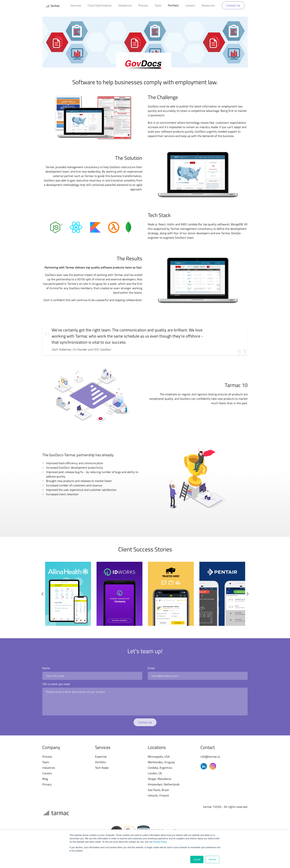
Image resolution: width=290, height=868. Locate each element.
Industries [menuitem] (49, 768)
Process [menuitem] (143, 5)
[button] (42, 594)
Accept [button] (197, 859)
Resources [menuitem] (208, 5)
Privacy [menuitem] (47, 784)
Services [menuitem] (76, 5)
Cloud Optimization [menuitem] (100, 5)
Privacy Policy (159, 842)
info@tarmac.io (210, 757)
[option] (68, 594)
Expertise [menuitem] (101, 757)
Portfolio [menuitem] (173, 5)
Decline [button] (213, 859)
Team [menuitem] (158, 5)
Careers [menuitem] (190, 5)
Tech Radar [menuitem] (102, 768)
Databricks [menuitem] (125, 5)
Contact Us (233, 5)
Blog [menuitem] (45, 779)
